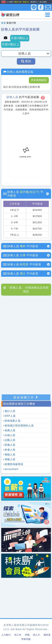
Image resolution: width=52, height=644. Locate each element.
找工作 (18, 635)
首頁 (3, 23)
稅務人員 (10, 430)
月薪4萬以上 (11, 44)
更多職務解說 (39, 80)
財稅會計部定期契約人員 (19, 426)
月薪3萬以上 (20, 38)
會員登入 (34, 2)
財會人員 (10, 450)
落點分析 (26, 2)
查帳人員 (10, 459)
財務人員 (10, 445)
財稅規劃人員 (13, 421)
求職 (27, 635)
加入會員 (43, 2)
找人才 (37, 635)
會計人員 (10, 411)
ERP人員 (10, 416)
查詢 (26, 61)
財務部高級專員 (14, 464)
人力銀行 (7, 2)
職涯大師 (18, 2)
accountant (12, 469)
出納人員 (10, 435)
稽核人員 (10, 455)
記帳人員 (10, 440)
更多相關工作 (26, 397)
